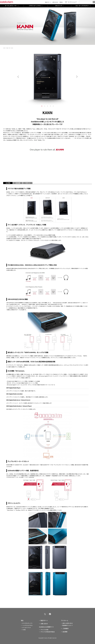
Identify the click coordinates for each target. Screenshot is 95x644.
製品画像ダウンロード (68, 625)
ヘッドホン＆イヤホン (28, 625)
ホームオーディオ (27, 628)
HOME (4, 48)
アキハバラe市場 (44, 630)
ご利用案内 (66, 629)
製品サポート (48, 2)
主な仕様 (18, 183)
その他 (24, 630)
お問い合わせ (55, 2)
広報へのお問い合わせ (68, 623)
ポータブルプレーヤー (28, 623)
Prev (18, 77)
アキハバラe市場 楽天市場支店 (48, 632)
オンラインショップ (72, 2)
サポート (28, 183)
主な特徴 (8, 183)
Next (77, 77)
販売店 (61, 2)
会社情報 (65, 632)
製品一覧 (8, 48)
